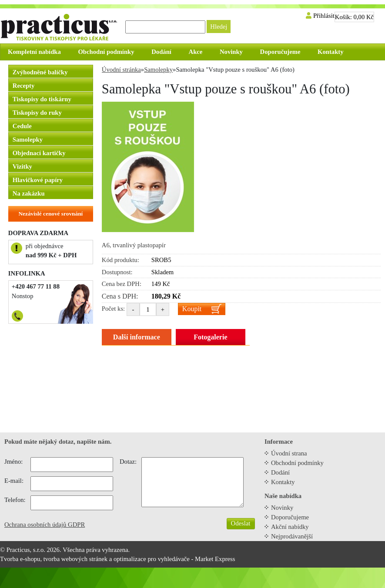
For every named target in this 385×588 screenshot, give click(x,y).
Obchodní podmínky (297, 463)
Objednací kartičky (39, 153)
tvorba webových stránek (75, 559)
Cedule (22, 126)
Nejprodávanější (292, 536)
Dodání (280, 472)
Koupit (192, 309)
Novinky (282, 508)
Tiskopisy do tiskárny (42, 99)
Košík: (354, 17)
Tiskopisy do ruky (37, 113)
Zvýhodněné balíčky (40, 72)
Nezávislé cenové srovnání (50, 214)
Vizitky (22, 166)
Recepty (23, 86)
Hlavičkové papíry (38, 180)
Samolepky (28, 140)
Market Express (215, 559)
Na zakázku (29, 193)
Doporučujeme (290, 517)
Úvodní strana (289, 453)
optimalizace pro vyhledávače (152, 559)
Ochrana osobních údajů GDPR (45, 525)
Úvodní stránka (121, 70)
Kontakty (283, 482)
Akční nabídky (290, 527)
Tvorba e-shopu (20, 559)
